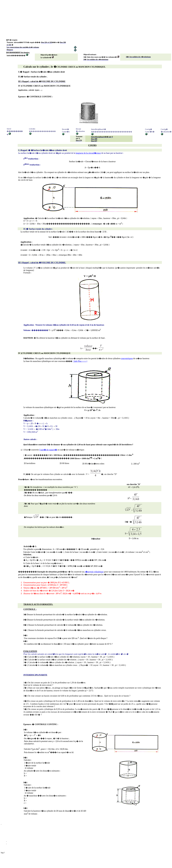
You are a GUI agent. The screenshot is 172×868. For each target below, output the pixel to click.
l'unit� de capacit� (48, 450)
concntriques (127, 358)
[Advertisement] (68, 16)
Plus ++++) (80, 361)
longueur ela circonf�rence (88, 153)
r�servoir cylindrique (94, 572)
